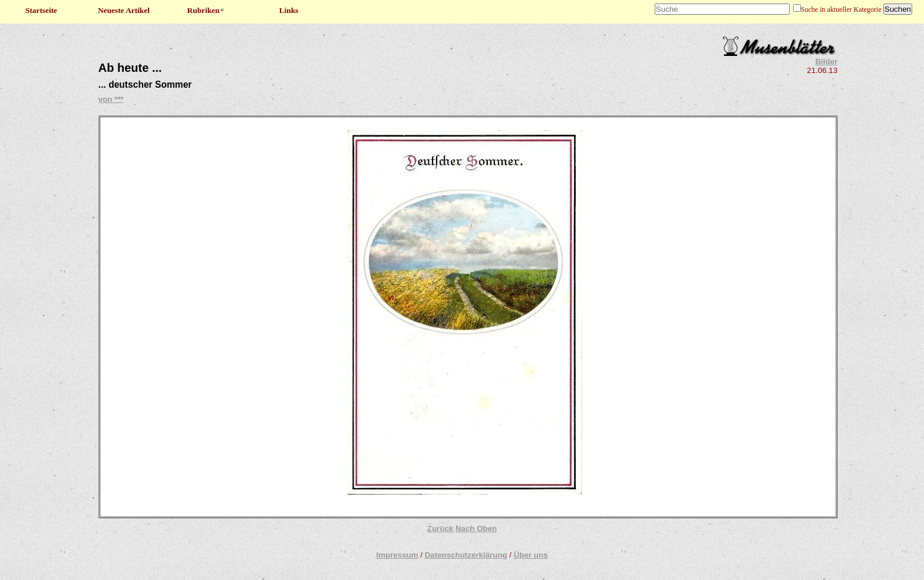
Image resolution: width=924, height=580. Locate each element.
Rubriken (207, 10)
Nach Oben (476, 528)
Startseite (41, 10)
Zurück (440, 528)
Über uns (531, 555)
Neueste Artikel (124, 10)
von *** (111, 99)
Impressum (397, 555)
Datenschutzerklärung (466, 555)
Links (289, 10)
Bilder (826, 62)
